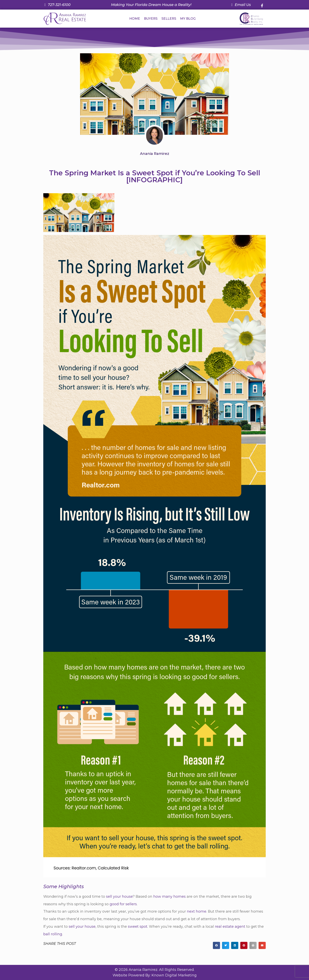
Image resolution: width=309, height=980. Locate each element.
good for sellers (123, 904)
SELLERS (169, 19)
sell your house (119, 897)
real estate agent (230, 927)
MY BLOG (188, 19)
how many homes (169, 897)
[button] (216, 945)
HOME (135, 19)
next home (197, 911)
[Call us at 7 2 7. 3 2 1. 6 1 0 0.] (57, 5)
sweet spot (138, 927)
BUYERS (151, 19)
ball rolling (53, 934)
